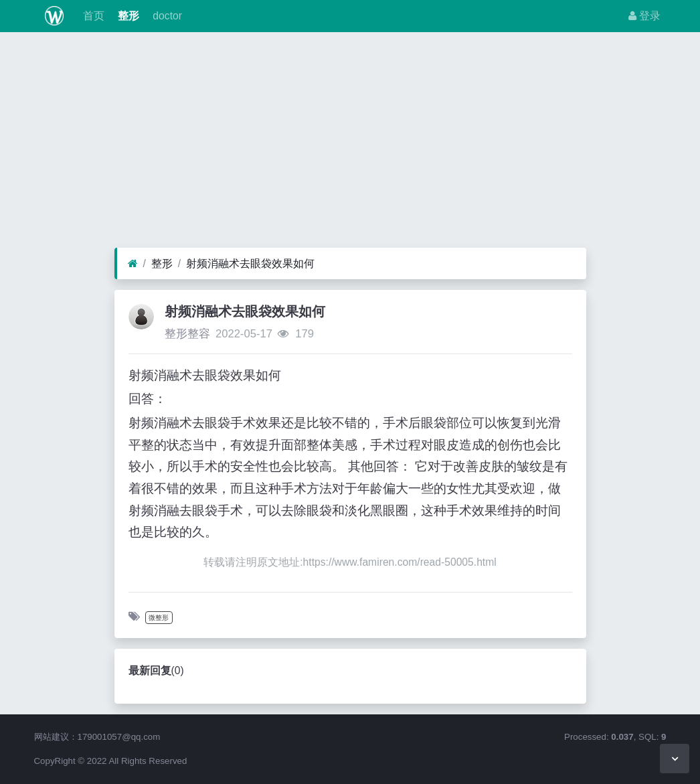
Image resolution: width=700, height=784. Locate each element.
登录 (644, 16)
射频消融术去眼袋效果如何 (250, 263)
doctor (166, 16)
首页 (92, 16)
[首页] (133, 264)
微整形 (159, 618)
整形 (127, 16)
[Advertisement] (350, 143)
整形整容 (187, 334)
